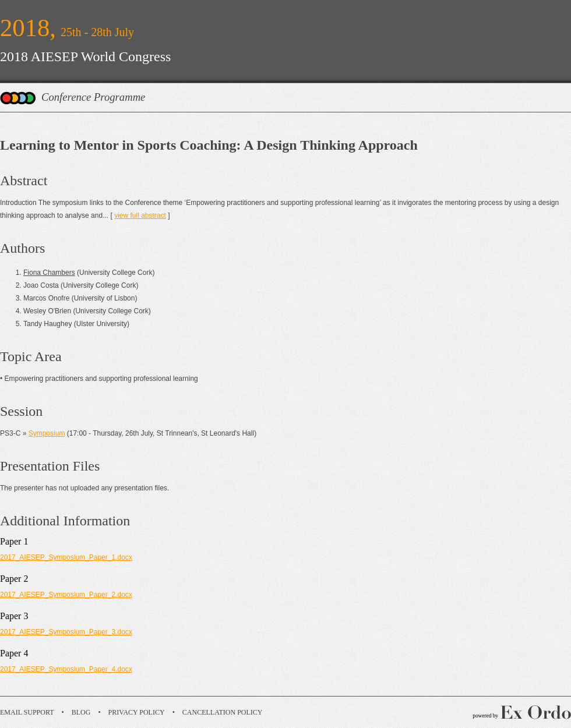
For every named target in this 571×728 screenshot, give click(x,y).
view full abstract (140, 215)
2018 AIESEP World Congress (85, 56)
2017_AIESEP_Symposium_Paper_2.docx (66, 595)
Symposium (47, 433)
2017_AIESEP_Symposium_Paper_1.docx (66, 557)
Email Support (27, 712)
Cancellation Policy (223, 712)
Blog (81, 712)
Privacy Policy (137, 712)
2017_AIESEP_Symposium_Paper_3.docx (66, 632)
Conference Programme (93, 97)
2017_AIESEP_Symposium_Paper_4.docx (66, 669)
